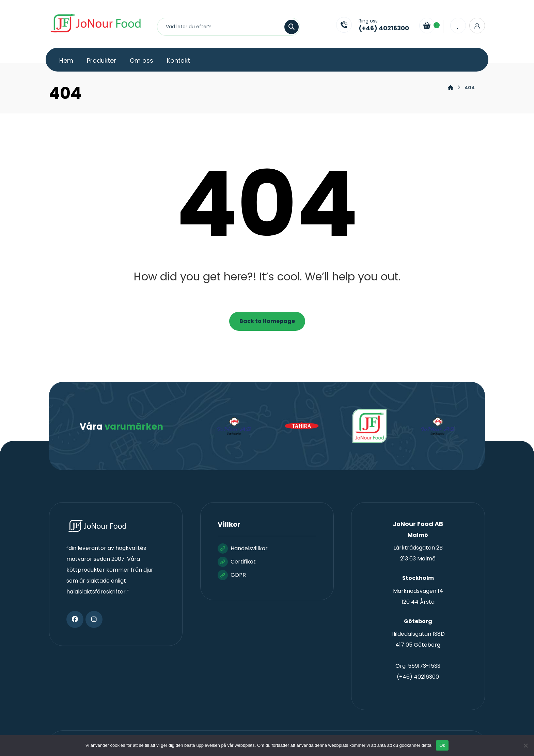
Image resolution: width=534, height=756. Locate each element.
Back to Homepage (267, 321)
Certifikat (237, 562)
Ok (442, 745)
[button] (75, 619)
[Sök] (287, 27)
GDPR (232, 575)
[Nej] (525, 745)
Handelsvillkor (243, 548)
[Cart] (427, 25)
